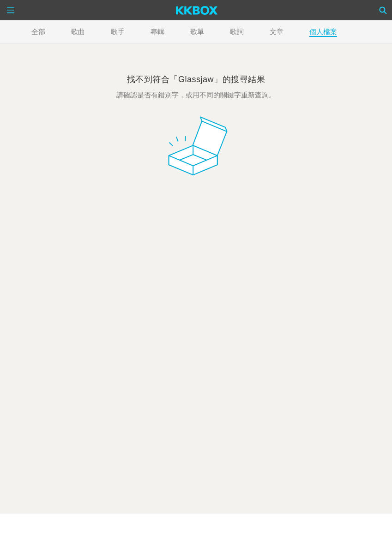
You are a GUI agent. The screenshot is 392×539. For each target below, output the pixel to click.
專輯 (157, 32)
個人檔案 (323, 32)
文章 (277, 32)
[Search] (383, 10)
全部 (38, 32)
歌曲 (78, 32)
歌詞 (237, 32)
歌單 (197, 32)
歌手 (118, 32)
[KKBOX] (197, 10)
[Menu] (11, 10)
